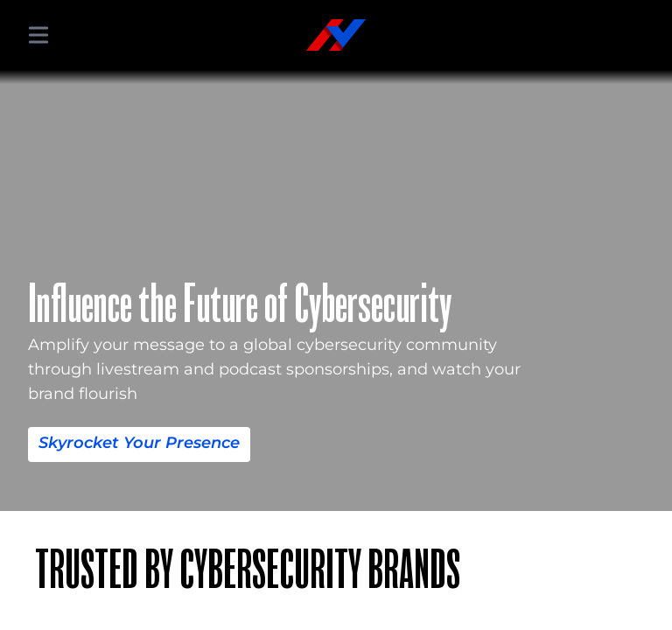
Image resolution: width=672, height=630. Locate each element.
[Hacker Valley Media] (336, 35)
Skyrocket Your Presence (139, 443)
